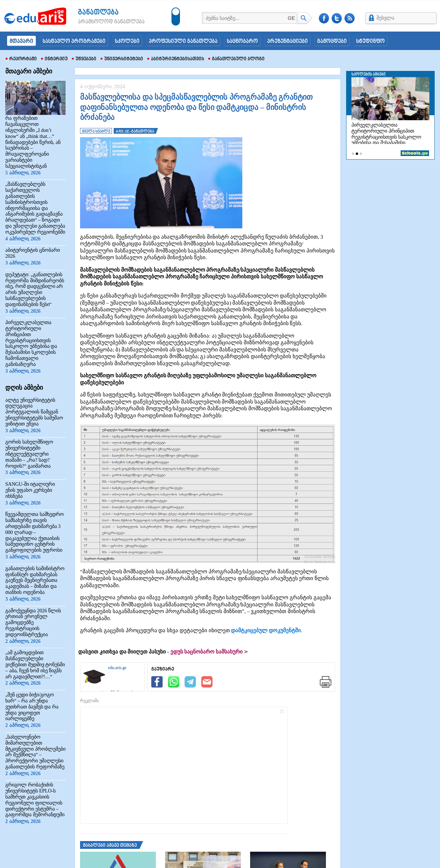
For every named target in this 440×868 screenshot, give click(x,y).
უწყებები (84, 59)
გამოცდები (332, 41)
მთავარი (21, 41)
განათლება (98, 13)
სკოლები (127, 41)
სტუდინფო (370, 41)
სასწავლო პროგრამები (74, 41)
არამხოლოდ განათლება (101, 22)
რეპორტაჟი (21, 59)
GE (291, 18)
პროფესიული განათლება (183, 41)
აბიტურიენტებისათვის (176, 59)
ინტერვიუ (54, 59)
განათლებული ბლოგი (236, 59)
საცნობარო (242, 41)
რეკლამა (89, 701)
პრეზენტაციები (287, 41)
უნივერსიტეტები (122, 59)
